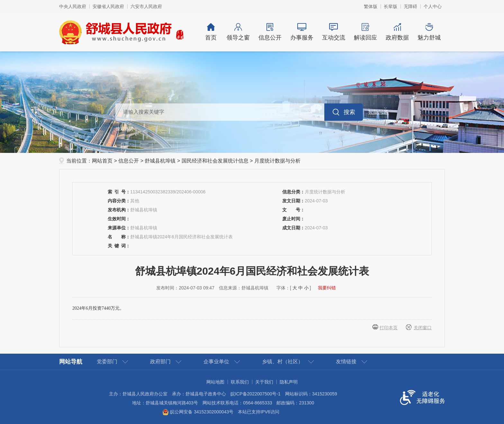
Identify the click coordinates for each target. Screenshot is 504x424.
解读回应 (365, 32)
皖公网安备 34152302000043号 (198, 412)
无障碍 (410, 6)
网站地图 (215, 382)
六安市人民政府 (146, 6)
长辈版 (391, 6)
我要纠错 (327, 288)
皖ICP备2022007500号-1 (256, 394)
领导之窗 (238, 32)
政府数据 (397, 32)
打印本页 (389, 328)
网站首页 (102, 161)
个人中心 (433, 6)
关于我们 (264, 382)
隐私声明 (289, 382)
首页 (211, 32)
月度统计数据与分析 (277, 161)
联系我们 (240, 382)
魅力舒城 (429, 32)
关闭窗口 (423, 328)
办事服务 (302, 32)
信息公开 (270, 32)
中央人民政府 (73, 6)
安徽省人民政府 (108, 6)
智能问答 (378, 112)
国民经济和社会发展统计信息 (215, 161)
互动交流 (333, 32)
